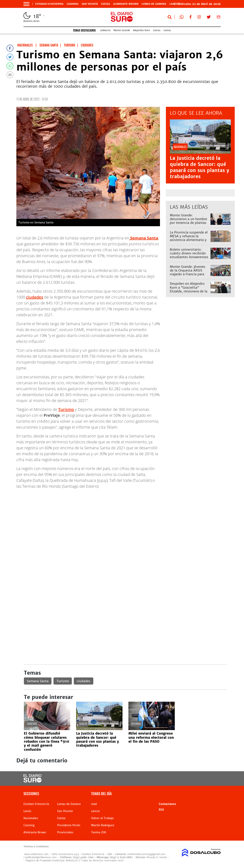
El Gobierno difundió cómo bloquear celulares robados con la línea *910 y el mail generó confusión (47, 741)
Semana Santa (38, 681)
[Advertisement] (126, 520)
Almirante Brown (126, 4)
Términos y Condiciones (36, 847)
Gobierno (105, 30)
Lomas (157, 30)
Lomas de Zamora (154, 4)
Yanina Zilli (99, 832)
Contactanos (167, 804)
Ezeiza (106, 4)
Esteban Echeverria (49, 4)
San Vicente (90, 4)
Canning (73, 4)
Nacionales (31, 818)
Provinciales (65, 832)
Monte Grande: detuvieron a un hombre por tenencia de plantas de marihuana (188, 221)
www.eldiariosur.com (36, 854)
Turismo (66, 409)
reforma (136, 724)
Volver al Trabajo (102, 818)
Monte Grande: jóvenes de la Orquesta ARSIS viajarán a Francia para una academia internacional (188, 274)
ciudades (35, 297)
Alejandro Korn (142, 30)
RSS (161, 810)
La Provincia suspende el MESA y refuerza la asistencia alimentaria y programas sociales (189, 238)
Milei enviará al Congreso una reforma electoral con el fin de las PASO (151, 737)
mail (94, 804)
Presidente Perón (69, 825)
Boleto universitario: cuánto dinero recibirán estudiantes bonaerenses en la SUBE (189, 255)
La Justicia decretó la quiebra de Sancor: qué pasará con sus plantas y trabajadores (200, 167)
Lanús (27, 811)
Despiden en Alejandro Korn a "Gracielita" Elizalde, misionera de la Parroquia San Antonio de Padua (190, 291)
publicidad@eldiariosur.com (41, 857)
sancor (83, 724)
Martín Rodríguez (103, 825)
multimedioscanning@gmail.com (146, 854)
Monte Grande (122, 30)
